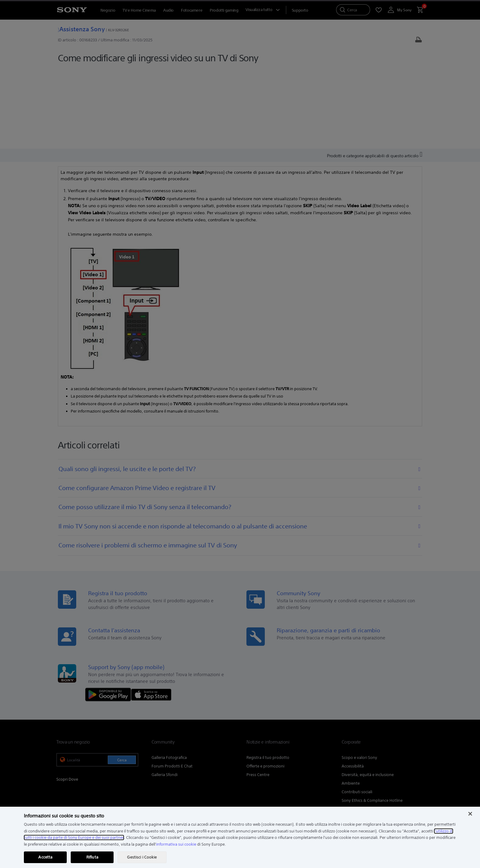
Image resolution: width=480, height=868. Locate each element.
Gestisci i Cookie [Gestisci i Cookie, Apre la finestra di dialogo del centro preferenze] (142, 857)
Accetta (45, 857)
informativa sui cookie (176, 844)
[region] (240, 837)
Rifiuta (92, 857)
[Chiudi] (470, 814)
